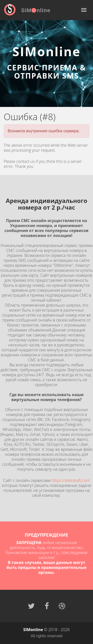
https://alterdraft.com (71, 480)
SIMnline (36, 10)
